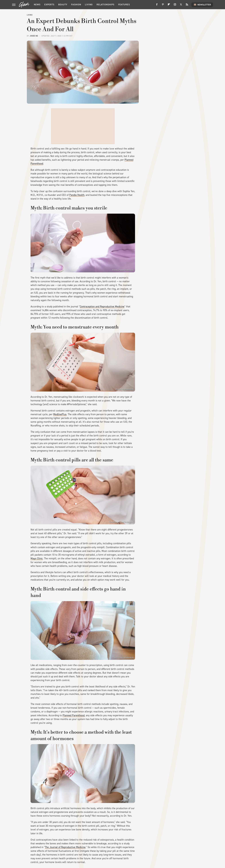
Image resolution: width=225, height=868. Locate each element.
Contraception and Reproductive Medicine (102, 307)
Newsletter (202, 5)
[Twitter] (181, 6)
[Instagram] (175, 6)
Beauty (63, 5)
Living (89, 5)
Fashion (76, 5)
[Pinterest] (163, 6)
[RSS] (187, 6)
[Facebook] (157, 6)
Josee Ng (34, 36)
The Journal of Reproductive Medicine (65, 847)
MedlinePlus (60, 414)
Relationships (105, 5)
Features (124, 5)
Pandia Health (77, 195)
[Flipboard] (169, 6)
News (37, 5)
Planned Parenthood (74, 715)
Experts (49, 5)
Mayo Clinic (37, 558)
